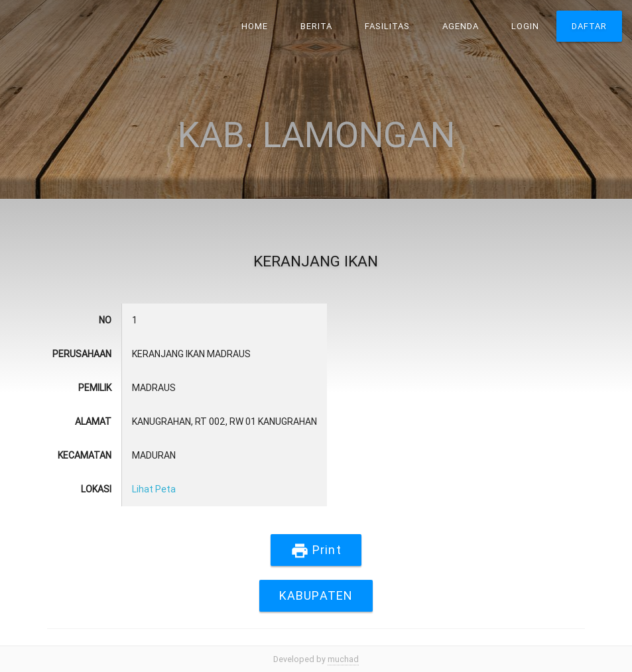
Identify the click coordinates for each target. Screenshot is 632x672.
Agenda (461, 26)
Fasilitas (387, 26)
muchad (343, 659)
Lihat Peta (154, 489)
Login (525, 26)
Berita (316, 26)
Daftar (589, 26)
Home (255, 26)
